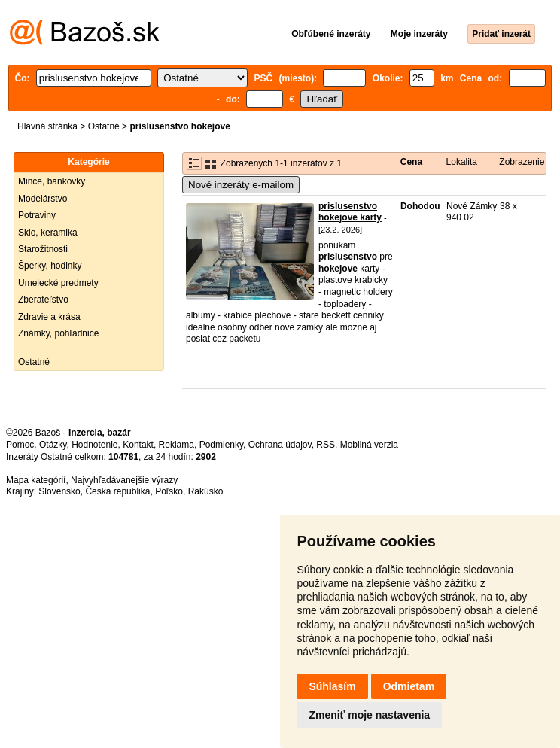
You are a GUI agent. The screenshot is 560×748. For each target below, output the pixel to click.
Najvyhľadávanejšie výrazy (124, 480)
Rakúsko (206, 491)
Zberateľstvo (43, 300)
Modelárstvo (43, 199)
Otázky (53, 445)
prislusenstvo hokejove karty (350, 212)
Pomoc (20, 445)
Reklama (177, 445)
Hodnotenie (94, 445)
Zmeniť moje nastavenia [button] (369, 715)
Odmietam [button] (409, 686)
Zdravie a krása (49, 317)
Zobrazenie (522, 162)
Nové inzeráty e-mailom (241, 185)
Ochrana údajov (280, 445)
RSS (326, 445)
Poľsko (169, 491)
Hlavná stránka (47, 126)
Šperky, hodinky (50, 266)
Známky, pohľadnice (58, 333)
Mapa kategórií (36, 480)
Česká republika (117, 491)
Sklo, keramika (48, 233)
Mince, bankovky (52, 181)
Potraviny (37, 215)
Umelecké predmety (58, 283)
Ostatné (104, 126)
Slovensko (59, 491)
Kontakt (138, 445)
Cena (411, 162)
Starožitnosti (43, 249)
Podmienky (221, 445)
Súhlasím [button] (332, 686)
